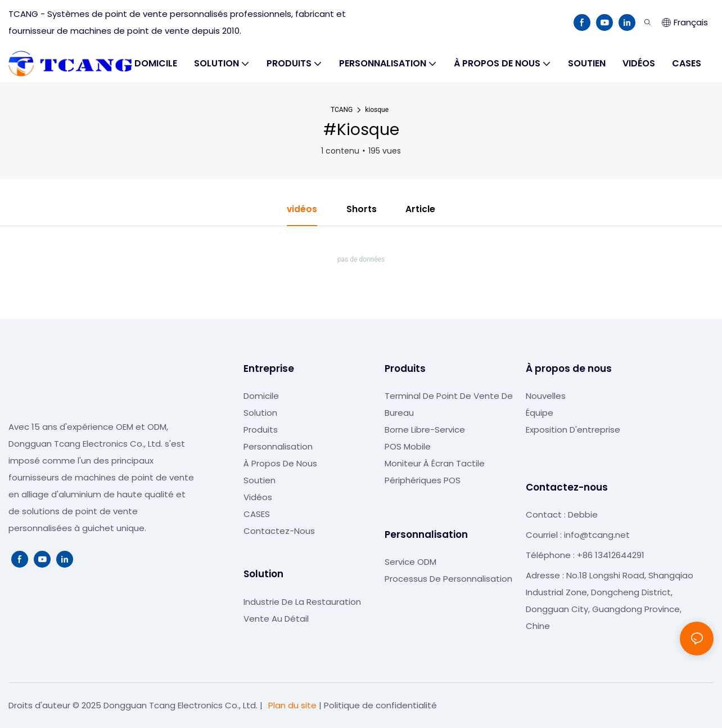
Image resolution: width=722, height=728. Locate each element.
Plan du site (292, 705)
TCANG (342, 110)
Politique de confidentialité (380, 705)
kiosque (377, 110)
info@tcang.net (597, 535)
